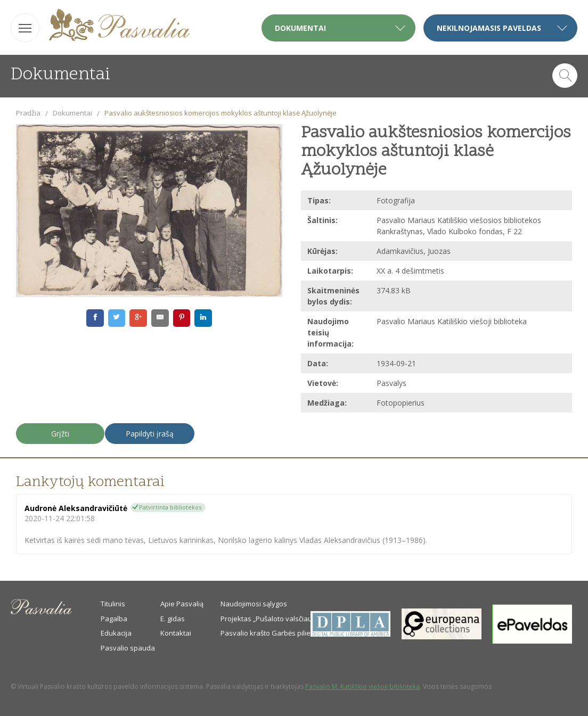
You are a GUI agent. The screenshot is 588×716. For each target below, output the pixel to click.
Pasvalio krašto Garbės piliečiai (271, 633)
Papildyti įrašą (150, 434)
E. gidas (173, 619)
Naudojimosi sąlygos (254, 604)
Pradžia (28, 113)
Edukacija (116, 633)
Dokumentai (72, 113)
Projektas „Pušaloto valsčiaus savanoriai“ (288, 619)
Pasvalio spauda (128, 648)
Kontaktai (176, 633)
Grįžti (60, 434)
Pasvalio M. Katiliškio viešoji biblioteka (362, 686)
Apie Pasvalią (182, 604)
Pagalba (114, 619)
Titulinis (113, 604)
